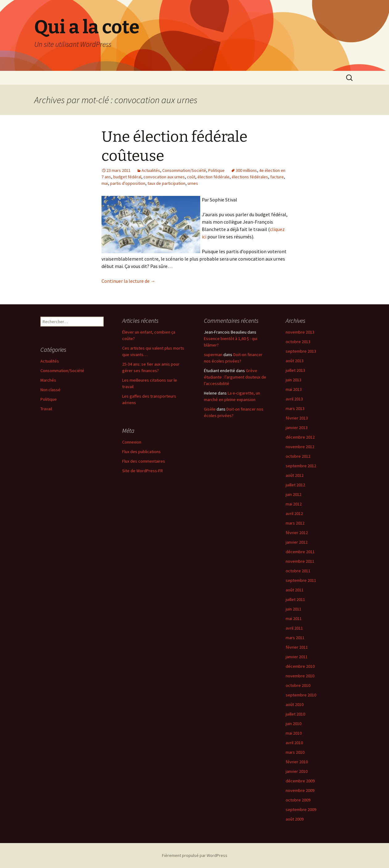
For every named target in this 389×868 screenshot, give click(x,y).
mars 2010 (295, 752)
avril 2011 (294, 628)
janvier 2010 (297, 771)
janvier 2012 (297, 542)
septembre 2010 (301, 695)
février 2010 (297, 762)
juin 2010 (294, 724)
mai (105, 183)
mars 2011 (295, 638)
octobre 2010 (298, 685)
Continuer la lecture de (128, 281)
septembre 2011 (301, 580)
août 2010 (295, 704)
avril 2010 (294, 743)
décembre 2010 (300, 666)
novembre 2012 (300, 447)
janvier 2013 (297, 428)
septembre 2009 (301, 809)
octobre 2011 (298, 571)
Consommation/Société (184, 170)
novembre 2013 (300, 332)
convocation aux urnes (164, 177)
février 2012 (297, 533)
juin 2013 (294, 380)
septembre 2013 (301, 351)
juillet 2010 (295, 714)
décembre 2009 (300, 781)
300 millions (246, 170)
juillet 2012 (295, 485)
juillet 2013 (295, 370)
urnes (193, 183)
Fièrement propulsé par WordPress (195, 855)
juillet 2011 (295, 599)
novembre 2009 (300, 790)
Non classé (50, 390)
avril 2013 (294, 399)
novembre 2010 (300, 676)
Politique (216, 170)
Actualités (151, 170)
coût (191, 177)
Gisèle (210, 409)
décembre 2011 (300, 552)
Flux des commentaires (144, 461)
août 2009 (295, 819)
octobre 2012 (298, 456)
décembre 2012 (300, 437)
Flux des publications (141, 452)
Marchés (48, 380)
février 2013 (297, 418)
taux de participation (166, 183)
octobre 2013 (298, 342)
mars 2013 (295, 408)
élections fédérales (250, 177)
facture (277, 177)
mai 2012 (294, 504)
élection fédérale (213, 177)
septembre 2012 (301, 466)
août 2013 (295, 361)
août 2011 (295, 590)
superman (213, 355)
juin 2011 (294, 609)
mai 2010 (294, 733)
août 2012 (295, 475)
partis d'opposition (128, 183)
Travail (46, 409)
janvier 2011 (297, 657)
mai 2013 (294, 389)
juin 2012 (294, 494)
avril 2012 (294, 513)
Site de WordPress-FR (143, 471)
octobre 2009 (298, 800)
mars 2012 (295, 523)
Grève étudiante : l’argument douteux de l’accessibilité (235, 377)
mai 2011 (294, 619)
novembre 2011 (300, 561)
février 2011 (297, 647)
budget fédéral (127, 177)
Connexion (132, 442)
